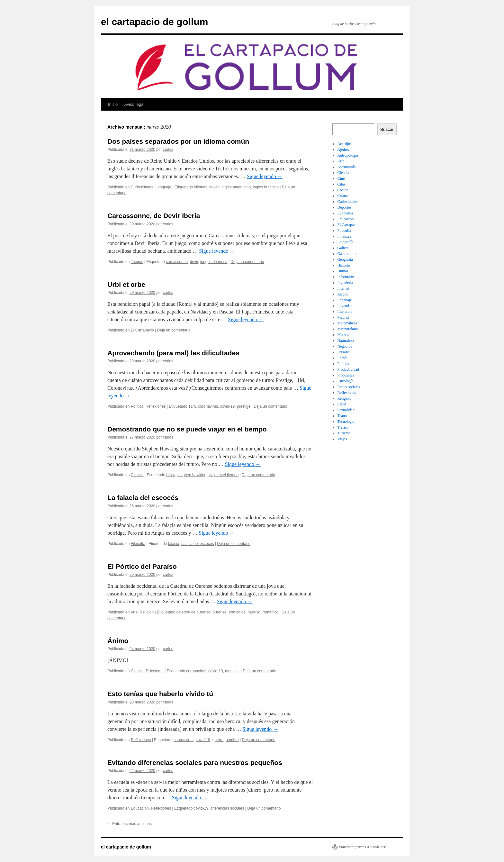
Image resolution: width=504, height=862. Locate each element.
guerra (218, 740)
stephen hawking (192, 475)
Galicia (343, 248)
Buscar (387, 129)
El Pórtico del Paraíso (142, 566)
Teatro (342, 416)
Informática (346, 277)
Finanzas (344, 236)
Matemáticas (347, 323)
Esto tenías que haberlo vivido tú (160, 694)
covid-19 (227, 406)
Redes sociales (349, 387)
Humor (343, 271)
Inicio (113, 104)
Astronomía (347, 167)
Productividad (348, 369)
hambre (232, 740)
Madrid (343, 317)
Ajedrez (344, 150)
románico (270, 612)
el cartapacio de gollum (154, 22)
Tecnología (346, 422)
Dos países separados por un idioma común (178, 141)
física (171, 475)
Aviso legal (134, 104)
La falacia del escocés (143, 498)
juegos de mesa (214, 262)
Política (137, 406)
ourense (219, 612)
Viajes (342, 439)
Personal (344, 352)
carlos (168, 150)
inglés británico (266, 187)
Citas (342, 184)
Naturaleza (346, 340)
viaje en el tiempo (224, 475)
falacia (174, 544)
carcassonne (177, 262)
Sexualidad (346, 410)
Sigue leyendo (265, 176)
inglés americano (236, 187)
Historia (344, 265)
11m (192, 406)
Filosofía (138, 544)
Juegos (137, 262)
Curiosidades (142, 187)
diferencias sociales (227, 808)
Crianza (343, 196)
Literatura (345, 312)
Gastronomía (347, 254)
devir (194, 262)
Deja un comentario (247, 262)
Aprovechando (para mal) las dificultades (173, 353)
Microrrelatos (348, 329)
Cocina (343, 190)
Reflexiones (156, 406)
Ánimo (118, 641)
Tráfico (343, 427)
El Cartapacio (142, 330)
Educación (140, 808)
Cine (341, 178)
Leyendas (345, 306)
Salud (342, 404)
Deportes (344, 207)
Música (343, 335)
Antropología (348, 155)
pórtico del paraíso (244, 612)
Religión (147, 612)
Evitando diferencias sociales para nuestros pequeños (195, 762)
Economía (345, 213)
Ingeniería (345, 283)
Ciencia (137, 475)
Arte (134, 612)
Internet (343, 288)
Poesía (342, 358)
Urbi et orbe (126, 284)
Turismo (344, 433)
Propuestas (346, 375)
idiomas (200, 187)
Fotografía (346, 242)
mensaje (232, 671)
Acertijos (345, 144)
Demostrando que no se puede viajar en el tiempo (187, 429)
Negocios (345, 346)
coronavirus (208, 406)
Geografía (345, 259)
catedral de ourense (194, 612)
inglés (214, 187)
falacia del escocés (198, 544)
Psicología (154, 671)
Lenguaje (163, 187)
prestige (244, 406)
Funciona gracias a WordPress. (363, 847)
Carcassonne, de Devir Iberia (154, 216)
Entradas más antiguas (130, 824)
